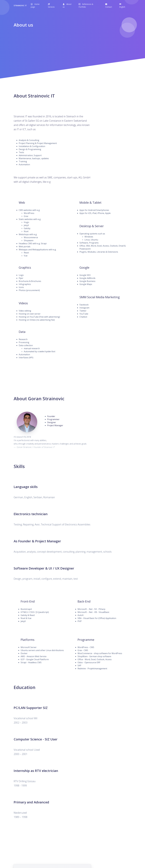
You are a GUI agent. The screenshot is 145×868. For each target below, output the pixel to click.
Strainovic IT (20, 5)
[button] (53, 5)
